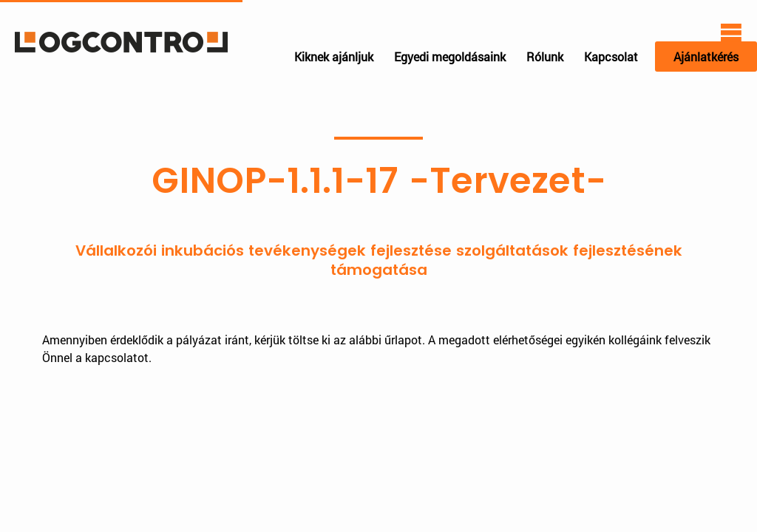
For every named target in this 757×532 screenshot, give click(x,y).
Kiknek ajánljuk (334, 57)
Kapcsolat (611, 57)
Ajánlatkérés (706, 57)
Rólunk (545, 57)
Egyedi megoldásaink (450, 57)
